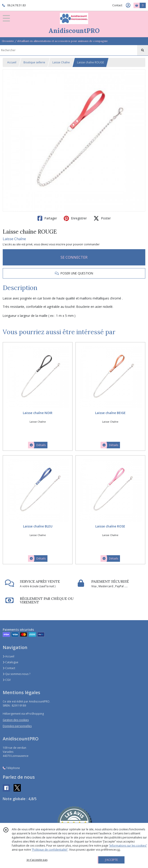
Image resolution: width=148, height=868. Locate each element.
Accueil (12, 62)
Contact (117, 5)
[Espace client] (128, 5)
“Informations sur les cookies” (128, 846)
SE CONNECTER (74, 257)
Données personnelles (17, 726)
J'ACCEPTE (111, 860)
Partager (47, 218)
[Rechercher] (143, 50)
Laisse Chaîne (61, 62)
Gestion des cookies (16, 720)
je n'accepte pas (37, 860)
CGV (7, 680)
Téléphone (11, 768)
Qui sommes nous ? (16, 674)
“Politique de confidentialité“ (50, 850)
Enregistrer (75, 218)
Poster (102, 218)
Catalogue (11, 662)
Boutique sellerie (34, 62)
